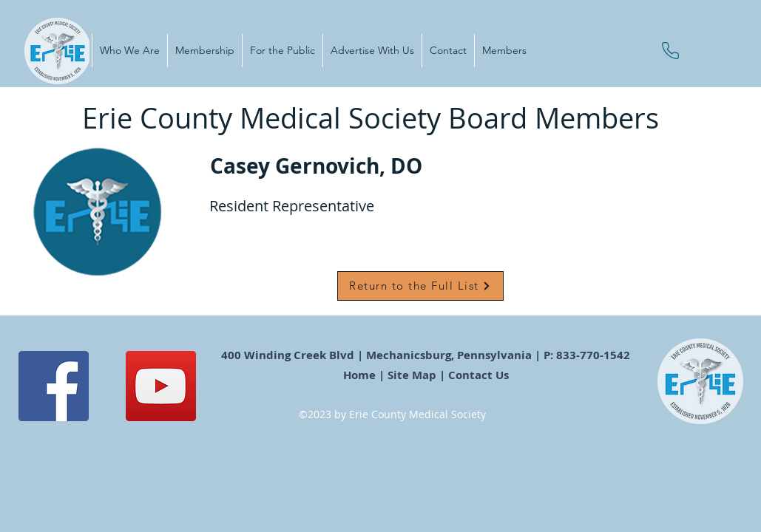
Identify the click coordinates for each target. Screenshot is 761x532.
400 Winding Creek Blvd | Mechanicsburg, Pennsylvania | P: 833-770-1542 (427, 355)
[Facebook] (54, 386)
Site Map (412, 375)
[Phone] (670, 51)
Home (359, 375)
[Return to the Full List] (420, 286)
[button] (129, 51)
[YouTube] (161, 386)
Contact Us (480, 375)
